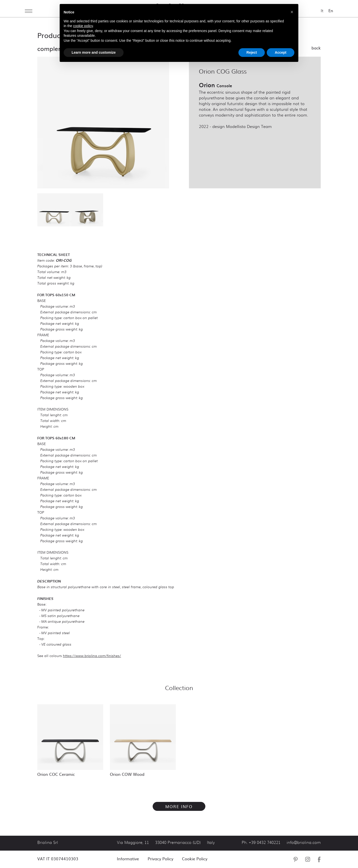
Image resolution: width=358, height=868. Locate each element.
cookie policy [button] (83, 26)
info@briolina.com (304, 843)
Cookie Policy (195, 859)
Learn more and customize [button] (94, 52)
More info (179, 806)
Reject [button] (252, 52)
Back (316, 48)
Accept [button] (281, 52)
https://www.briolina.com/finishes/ (92, 655)
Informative (128, 859)
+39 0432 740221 (265, 843)
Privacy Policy (160, 859)
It (322, 11)
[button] (292, 12)
